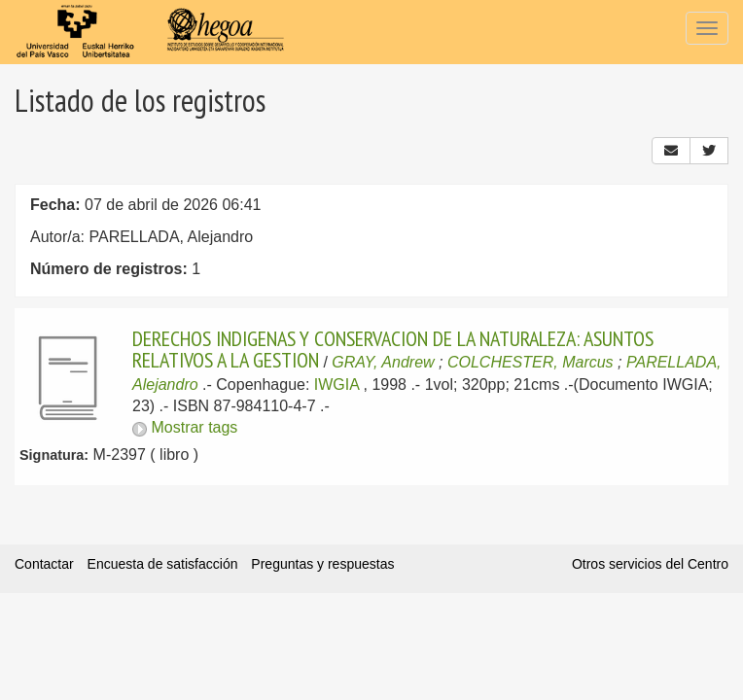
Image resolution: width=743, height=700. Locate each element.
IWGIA (336, 385)
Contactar (44, 564)
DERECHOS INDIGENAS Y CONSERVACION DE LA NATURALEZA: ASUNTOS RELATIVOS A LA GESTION (393, 349)
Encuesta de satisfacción (163, 564)
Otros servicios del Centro (650, 564)
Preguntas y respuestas (322, 564)
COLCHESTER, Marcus (531, 362)
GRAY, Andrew (383, 362)
